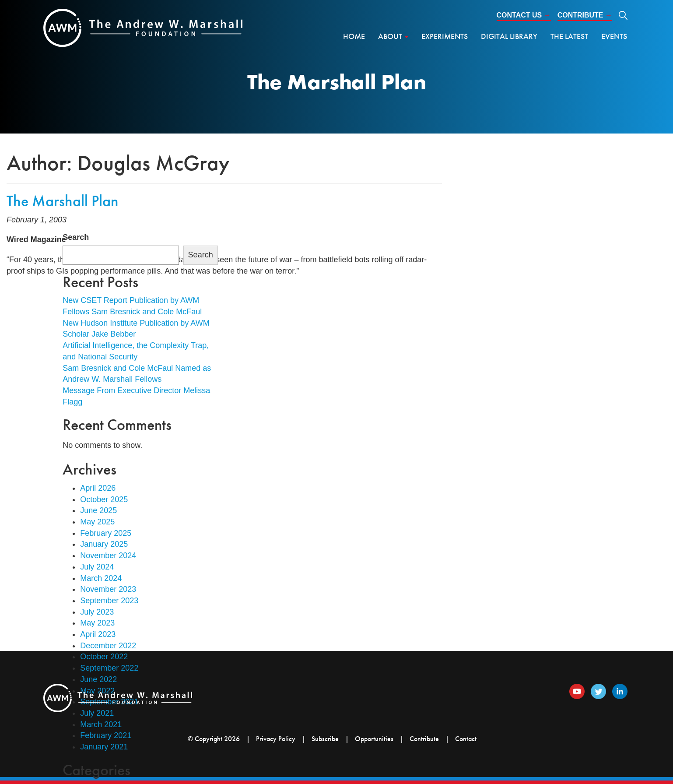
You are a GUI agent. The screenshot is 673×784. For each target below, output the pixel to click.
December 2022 (108, 646)
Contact (466, 739)
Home (354, 36)
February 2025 (106, 533)
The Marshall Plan (62, 201)
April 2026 (98, 488)
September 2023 (109, 601)
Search (76, 237)
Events (614, 36)
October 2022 (104, 657)
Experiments (445, 36)
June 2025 (98, 510)
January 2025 (104, 544)
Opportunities (374, 739)
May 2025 (97, 522)
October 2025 (104, 499)
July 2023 (97, 612)
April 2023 (98, 634)
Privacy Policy (276, 739)
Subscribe (325, 739)
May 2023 (97, 623)
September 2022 (109, 668)
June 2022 (98, 679)
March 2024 (101, 578)
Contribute (585, 15)
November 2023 (108, 589)
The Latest (569, 36)
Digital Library (509, 36)
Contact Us (524, 15)
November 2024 (108, 555)
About (393, 36)
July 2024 (97, 567)
